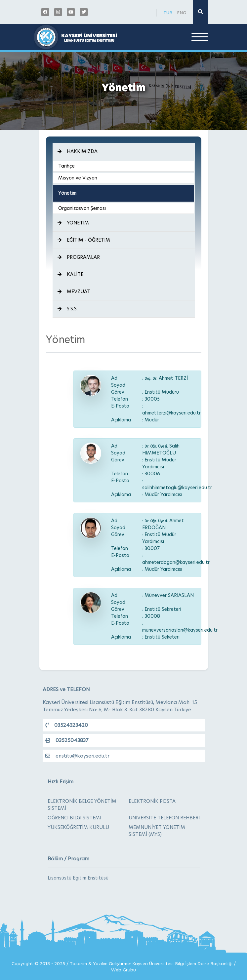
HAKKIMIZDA (78, 151)
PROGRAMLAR (79, 257)
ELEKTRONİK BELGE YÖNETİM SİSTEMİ (82, 805)
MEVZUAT (74, 292)
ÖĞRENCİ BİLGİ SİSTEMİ (74, 818)
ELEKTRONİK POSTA (152, 801)
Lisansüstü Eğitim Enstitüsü (78, 878)
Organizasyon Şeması (82, 208)
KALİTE (70, 274)
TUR (168, 13)
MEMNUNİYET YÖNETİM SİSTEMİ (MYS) (157, 831)
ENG (182, 13)
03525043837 (67, 740)
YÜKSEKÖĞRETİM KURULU (78, 827)
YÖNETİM (73, 223)
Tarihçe (66, 166)
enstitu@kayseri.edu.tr (77, 756)
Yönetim (67, 193)
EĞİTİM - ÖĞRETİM (84, 240)
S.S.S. (68, 309)
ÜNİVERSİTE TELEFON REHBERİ (164, 818)
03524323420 (67, 725)
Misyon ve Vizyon (78, 178)
